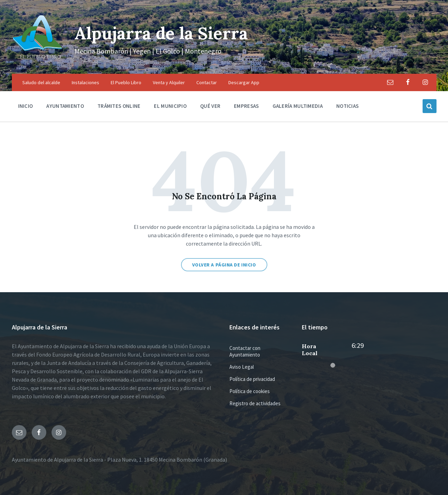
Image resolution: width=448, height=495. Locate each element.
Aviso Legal (242, 367)
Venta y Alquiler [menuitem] (169, 82)
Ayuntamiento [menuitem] (65, 106)
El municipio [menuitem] (170, 106)
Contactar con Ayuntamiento (245, 351)
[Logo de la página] (38, 60)
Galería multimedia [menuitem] (298, 106)
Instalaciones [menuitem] (85, 82)
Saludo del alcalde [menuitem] (41, 82)
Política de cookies (250, 391)
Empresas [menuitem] (246, 106)
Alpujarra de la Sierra (161, 33)
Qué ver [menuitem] (210, 106)
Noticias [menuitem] (347, 106)
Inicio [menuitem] (26, 106)
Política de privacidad (252, 379)
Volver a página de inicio (224, 265)
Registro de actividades (255, 403)
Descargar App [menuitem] (244, 82)
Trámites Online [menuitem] (119, 106)
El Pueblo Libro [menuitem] (126, 82)
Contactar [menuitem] (207, 82)
